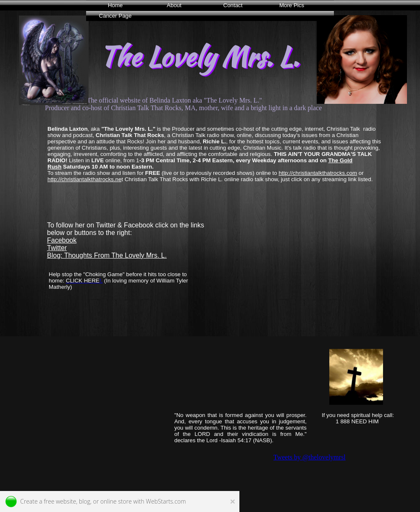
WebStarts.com (166, 501)
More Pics (292, 5)
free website (60, 501)
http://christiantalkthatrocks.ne (84, 179)
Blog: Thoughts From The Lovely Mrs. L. (107, 255)
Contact (233, 5)
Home (115, 5)
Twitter (57, 248)
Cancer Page (115, 16)
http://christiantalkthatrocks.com (318, 173)
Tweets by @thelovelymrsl (310, 457)
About (174, 5)
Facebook (62, 240)
